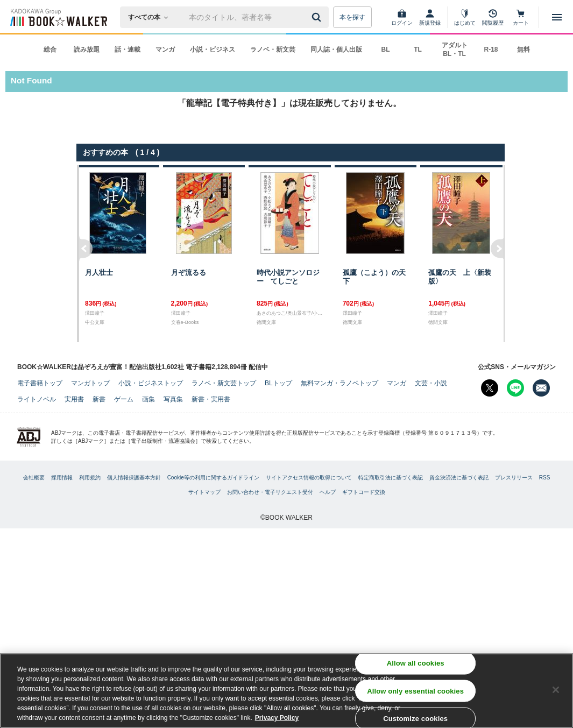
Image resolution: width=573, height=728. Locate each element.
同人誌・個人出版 (336, 50)
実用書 (74, 399)
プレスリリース (514, 478)
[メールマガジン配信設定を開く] (541, 388)
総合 (50, 50)
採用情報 (62, 478)
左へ (85, 254)
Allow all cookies (416, 666)
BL (386, 50)
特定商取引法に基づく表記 (391, 478)
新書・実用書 (211, 399)
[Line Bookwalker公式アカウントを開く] (515, 388)
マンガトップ (90, 383)
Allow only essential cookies (415, 693)
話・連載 (128, 50)
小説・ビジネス (213, 50)
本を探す (352, 17)
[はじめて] (465, 17)
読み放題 (87, 50)
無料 (524, 50)
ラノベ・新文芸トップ (224, 383)
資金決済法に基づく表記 (459, 478)
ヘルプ (328, 492)
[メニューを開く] (557, 17)
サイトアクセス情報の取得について (309, 478)
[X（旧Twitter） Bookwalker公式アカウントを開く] (490, 388)
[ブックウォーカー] (58, 17)
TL (418, 50)
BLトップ (278, 383)
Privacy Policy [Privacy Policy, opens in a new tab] (277, 720)
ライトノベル (37, 399)
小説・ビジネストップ (151, 383)
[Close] (556, 692)
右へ (498, 254)
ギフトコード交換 (364, 492)
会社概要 (34, 478)
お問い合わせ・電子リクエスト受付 (270, 492)
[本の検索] (151, 17)
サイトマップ (204, 492)
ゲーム (124, 399)
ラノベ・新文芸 (273, 50)
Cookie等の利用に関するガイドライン (213, 478)
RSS (545, 478)
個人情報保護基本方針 (134, 478)
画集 (148, 399)
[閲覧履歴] (493, 17)
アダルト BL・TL (455, 50)
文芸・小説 (431, 383)
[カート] (521, 17)
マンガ (165, 50)
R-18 (491, 50)
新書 (99, 399)
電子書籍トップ (40, 383)
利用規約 (90, 478)
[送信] (318, 17)
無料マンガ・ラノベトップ (339, 383)
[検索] (318, 17)
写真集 (173, 399)
